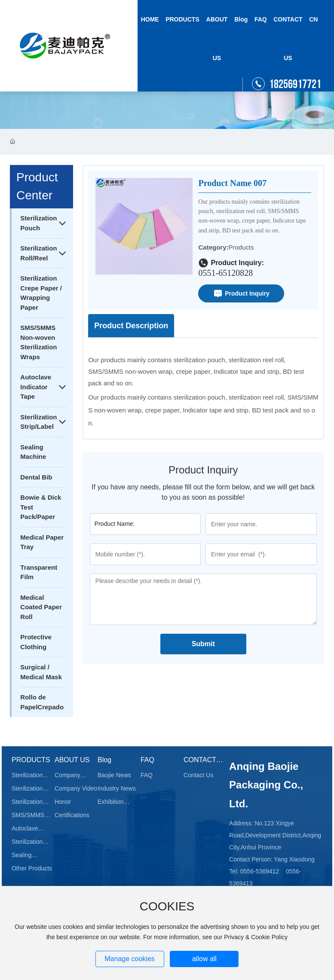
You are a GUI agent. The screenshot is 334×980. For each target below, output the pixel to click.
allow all (204, 959)
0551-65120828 (225, 273)
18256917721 (295, 84)
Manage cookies (130, 959)
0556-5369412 (260, 871)
